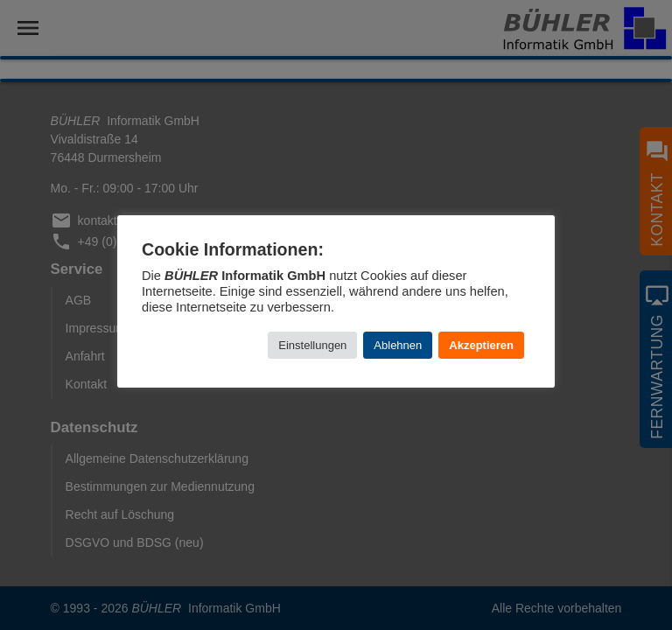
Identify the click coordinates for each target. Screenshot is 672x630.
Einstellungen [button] (312, 345)
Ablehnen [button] (398, 345)
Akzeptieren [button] (481, 345)
